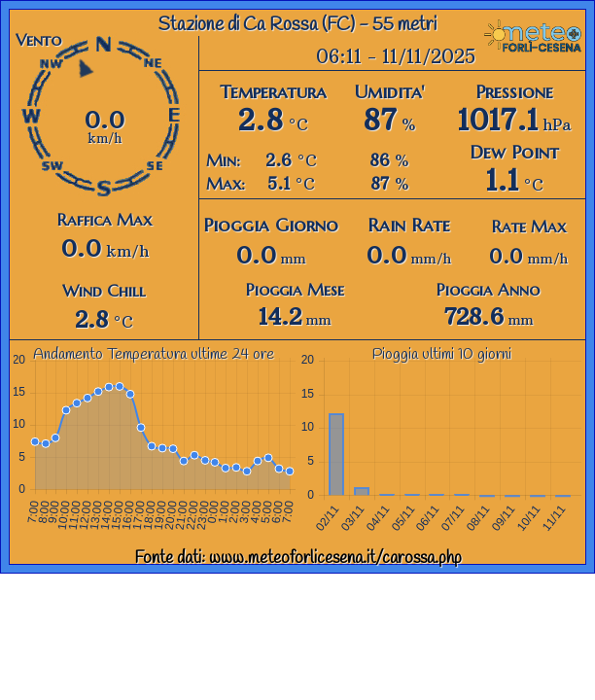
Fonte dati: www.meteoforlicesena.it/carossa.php (298, 559)
